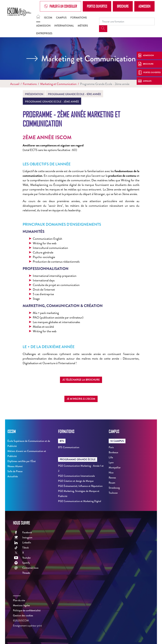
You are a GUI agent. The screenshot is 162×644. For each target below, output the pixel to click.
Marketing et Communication (58, 84)
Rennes (112, 478)
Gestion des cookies (23, 615)
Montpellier (115, 468)
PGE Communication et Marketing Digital (80, 501)
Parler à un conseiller (61, 6)
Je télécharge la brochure (81, 380)
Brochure (123, 6)
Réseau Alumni (15, 466)
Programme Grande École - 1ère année (74, 94)
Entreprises (44, 33)
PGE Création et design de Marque (76, 481)
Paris (111, 447)
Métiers (83, 26)
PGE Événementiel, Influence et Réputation (80, 486)
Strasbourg (114, 488)
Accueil (15, 84)
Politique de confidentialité (27, 610)
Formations (79, 18)
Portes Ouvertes (97, 6)
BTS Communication (69, 447)
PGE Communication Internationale (76, 476)
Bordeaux (113, 452)
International (64, 26)
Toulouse (113, 493)
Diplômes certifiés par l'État (22, 461)
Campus (61, 18)
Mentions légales (21, 605)
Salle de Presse (15, 471)
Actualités (13, 476)
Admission (144, 6)
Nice (111, 473)
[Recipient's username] (127, 21)
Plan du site (19, 600)
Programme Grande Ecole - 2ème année (52, 102)
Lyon (111, 462)
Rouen (112, 483)
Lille (111, 457)
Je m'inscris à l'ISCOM (81, 399)
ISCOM (48, 18)
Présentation (34, 94)
